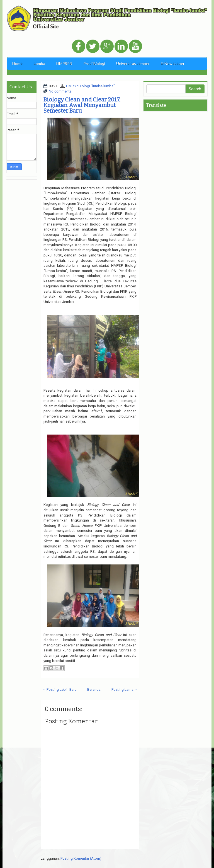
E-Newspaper (173, 63)
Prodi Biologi (94, 63)
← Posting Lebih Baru (59, 689)
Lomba (39, 63)
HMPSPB (64, 63)
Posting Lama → (125, 689)
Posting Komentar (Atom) (81, 858)
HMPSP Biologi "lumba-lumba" (90, 86)
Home (17, 63)
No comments (60, 91)
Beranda (94, 689)
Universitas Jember (133, 63)
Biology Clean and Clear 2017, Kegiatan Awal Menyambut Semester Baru (82, 105)
